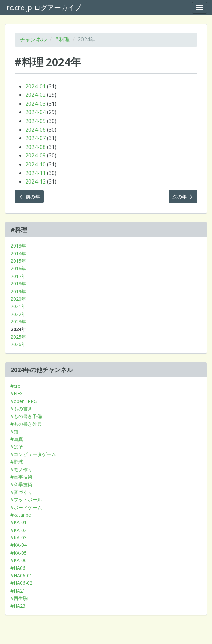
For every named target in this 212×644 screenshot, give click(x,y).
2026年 (18, 344)
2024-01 (36, 86)
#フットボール (26, 500)
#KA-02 (19, 530)
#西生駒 (19, 598)
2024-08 (36, 147)
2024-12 (36, 181)
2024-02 (36, 95)
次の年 (183, 197)
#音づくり (21, 492)
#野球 (17, 462)
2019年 (18, 291)
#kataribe (21, 515)
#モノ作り (21, 469)
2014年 (18, 253)
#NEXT (18, 394)
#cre (15, 386)
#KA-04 (19, 545)
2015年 (18, 261)
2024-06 (36, 130)
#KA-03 (19, 538)
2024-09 (36, 155)
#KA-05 (19, 553)
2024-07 (36, 138)
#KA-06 (19, 560)
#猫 (14, 432)
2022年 (18, 314)
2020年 (18, 299)
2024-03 (36, 104)
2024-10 (36, 164)
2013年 (18, 246)
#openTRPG (24, 401)
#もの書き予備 (26, 416)
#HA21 (18, 591)
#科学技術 (21, 484)
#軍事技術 (21, 477)
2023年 (18, 321)
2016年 (18, 268)
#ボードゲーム (26, 507)
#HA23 (18, 606)
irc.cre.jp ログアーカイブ (43, 8)
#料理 (62, 39)
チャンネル (33, 39)
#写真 (17, 439)
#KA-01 (19, 522)
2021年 (18, 306)
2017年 (18, 276)
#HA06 (18, 568)
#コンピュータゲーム (33, 454)
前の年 (29, 197)
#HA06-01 (21, 575)
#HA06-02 (21, 583)
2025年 (18, 337)
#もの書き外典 (26, 424)
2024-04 (36, 112)
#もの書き (21, 409)
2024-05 (36, 121)
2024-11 (36, 173)
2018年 (18, 284)
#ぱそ (17, 446)
